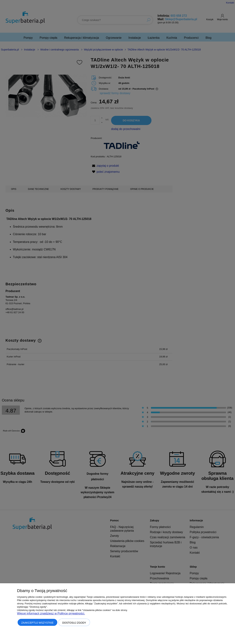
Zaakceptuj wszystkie (37, 623)
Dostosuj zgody (74, 623)
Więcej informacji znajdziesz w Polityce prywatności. (51, 613)
